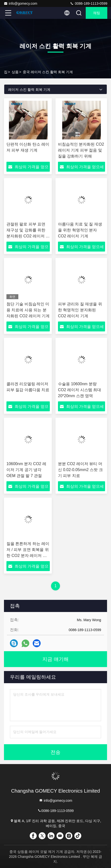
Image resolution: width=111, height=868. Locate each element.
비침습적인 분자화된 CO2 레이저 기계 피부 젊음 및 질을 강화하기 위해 (81, 150)
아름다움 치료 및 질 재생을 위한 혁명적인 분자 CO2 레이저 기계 (80, 230)
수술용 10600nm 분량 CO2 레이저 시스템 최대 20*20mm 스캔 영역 (80, 390)
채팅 (97, 13)
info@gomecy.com (20, 3)
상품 (15, 72)
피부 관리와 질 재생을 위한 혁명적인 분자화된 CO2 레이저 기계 (80, 310)
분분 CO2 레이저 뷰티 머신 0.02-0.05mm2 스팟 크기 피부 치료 (80, 470)
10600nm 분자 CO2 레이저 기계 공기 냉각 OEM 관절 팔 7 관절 (26, 470)
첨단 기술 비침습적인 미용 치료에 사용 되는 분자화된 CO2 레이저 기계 (28, 310)
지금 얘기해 (55, 659)
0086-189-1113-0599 (89, 3)
